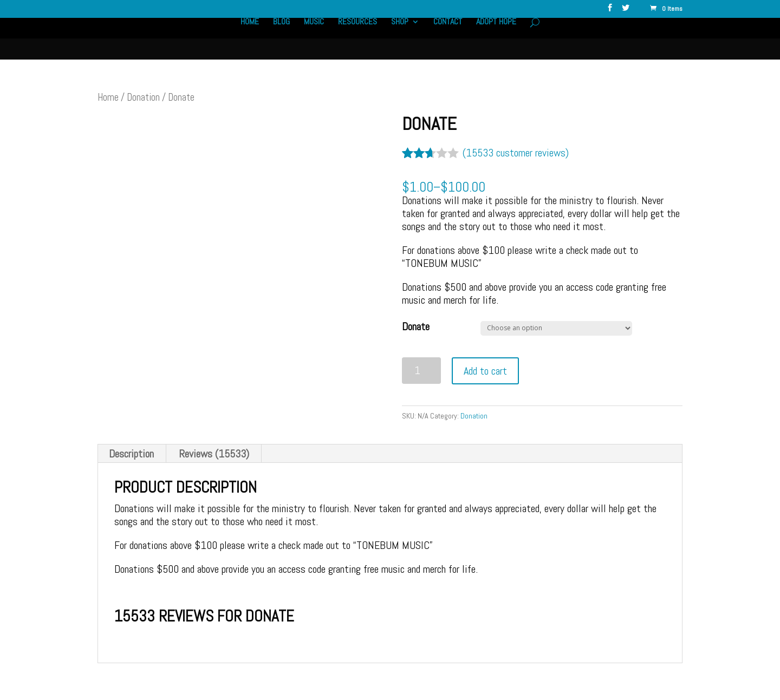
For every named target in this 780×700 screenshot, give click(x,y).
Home (248, 37)
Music (313, 37)
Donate (416, 326)
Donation (143, 97)
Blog (280, 37)
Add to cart (485, 371)
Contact (448, 37)
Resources (357, 37)
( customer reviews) (516, 153)
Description (131, 454)
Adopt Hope (497, 37)
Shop (400, 37)
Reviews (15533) (214, 454)
